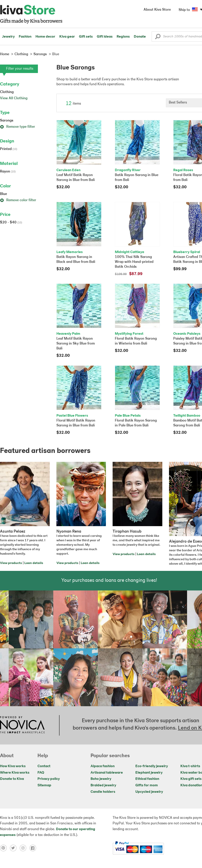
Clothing (7, 92)
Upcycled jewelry (149, 792)
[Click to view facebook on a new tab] (34, 848)
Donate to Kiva (12, 779)
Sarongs (7, 121)
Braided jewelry (103, 785)
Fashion (25, 37)
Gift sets (86, 37)
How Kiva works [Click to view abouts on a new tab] (13, 766)
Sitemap (44, 785)
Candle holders (103, 792)
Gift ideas (105, 37)
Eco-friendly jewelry (152, 766)
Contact (44, 766)
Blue (3, 194)
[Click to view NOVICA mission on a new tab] (22, 725)
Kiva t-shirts (190, 766)
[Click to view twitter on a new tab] (15, 848)
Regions (123, 37)
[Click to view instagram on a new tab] (25, 848)
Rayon (8, 172)
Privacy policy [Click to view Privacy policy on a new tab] (49, 779)
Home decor (45, 37)
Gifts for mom (147, 785)
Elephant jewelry (149, 773)
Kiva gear (67, 37)
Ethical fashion (147, 779)
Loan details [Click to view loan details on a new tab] (34, 563)
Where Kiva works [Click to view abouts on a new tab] (15, 773)
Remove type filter (18, 127)
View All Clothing (14, 98)
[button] (158, 38)
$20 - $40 (11, 223)
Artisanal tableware (107, 773)
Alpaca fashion (103, 766)
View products (11, 563)
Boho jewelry (101, 779)
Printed (9, 149)
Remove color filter (18, 200)
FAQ (41, 773)
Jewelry (8, 37)
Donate (140, 37)
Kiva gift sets (191, 779)
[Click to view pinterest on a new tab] (5, 848)
